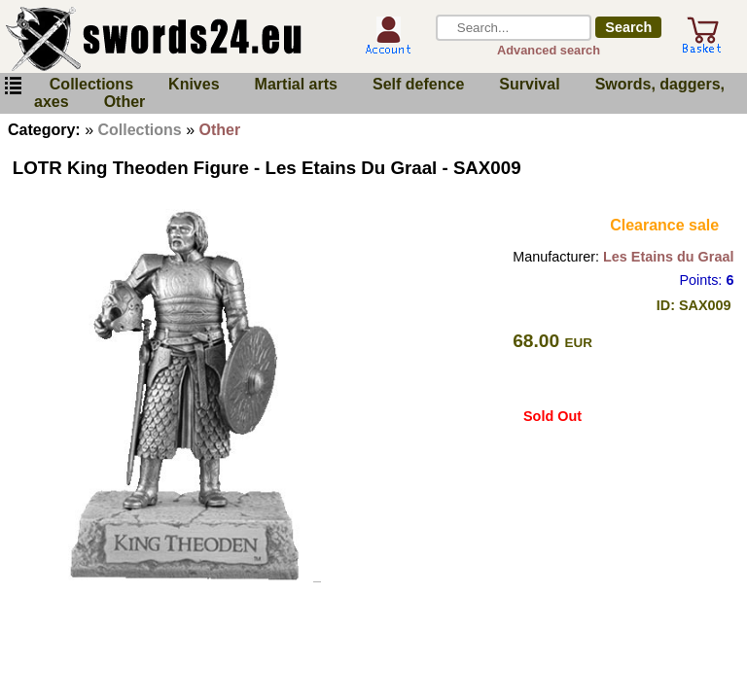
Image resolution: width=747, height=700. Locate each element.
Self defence (418, 84)
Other (125, 102)
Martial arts (296, 84)
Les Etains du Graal (668, 257)
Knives (194, 84)
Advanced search (549, 50)
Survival (529, 84)
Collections (91, 84)
